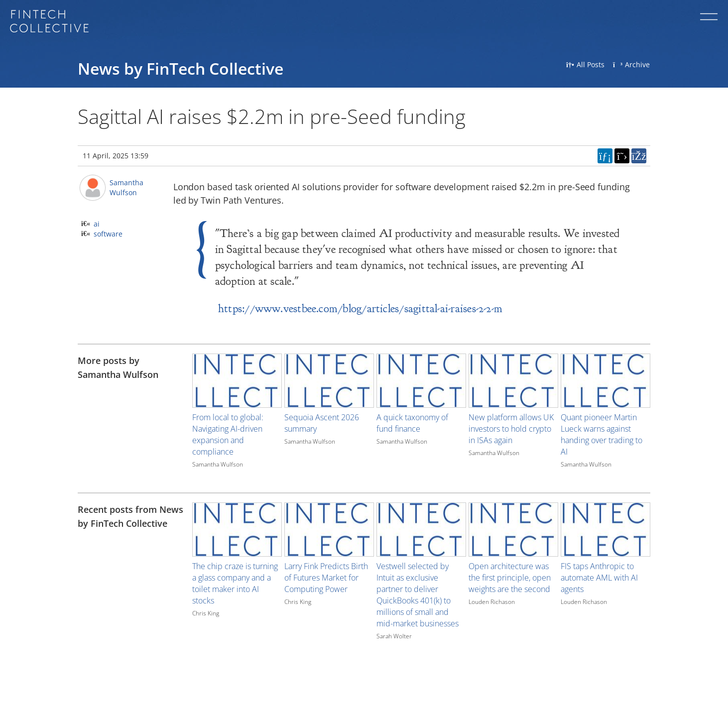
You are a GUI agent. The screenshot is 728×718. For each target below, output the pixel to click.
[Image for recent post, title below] (237, 530)
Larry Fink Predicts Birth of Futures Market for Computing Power (326, 578)
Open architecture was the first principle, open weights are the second (510, 578)
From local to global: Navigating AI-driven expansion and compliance (228, 434)
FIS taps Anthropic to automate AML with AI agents (599, 578)
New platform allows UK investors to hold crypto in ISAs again (511, 429)
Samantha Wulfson (126, 187)
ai (97, 224)
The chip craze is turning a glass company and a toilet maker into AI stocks (235, 583)
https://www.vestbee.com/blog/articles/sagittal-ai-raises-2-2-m (360, 308)
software (108, 234)
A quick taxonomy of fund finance (412, 423)
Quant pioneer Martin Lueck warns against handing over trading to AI (602, 434)
